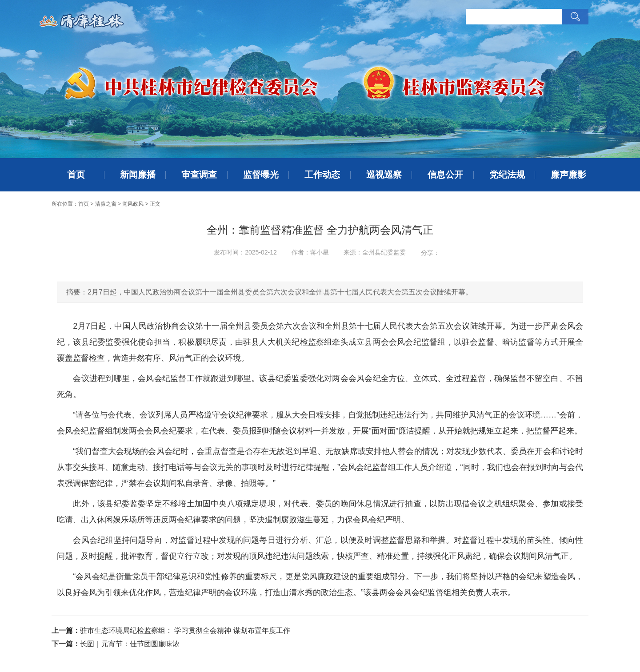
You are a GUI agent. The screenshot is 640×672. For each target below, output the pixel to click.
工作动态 (322, 175)
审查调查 (199, 175)
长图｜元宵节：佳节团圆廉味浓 (130, 644)
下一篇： (66, 644)
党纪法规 (507, 175)
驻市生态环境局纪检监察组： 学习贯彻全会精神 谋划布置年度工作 (185, 630)
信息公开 (445, 175)
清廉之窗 (106, 204)
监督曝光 (261, 175)
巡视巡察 (384, 175)
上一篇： (66, 630)
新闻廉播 (138, 175)
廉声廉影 (568, 175)
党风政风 (133, 204)
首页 (76, 175)
